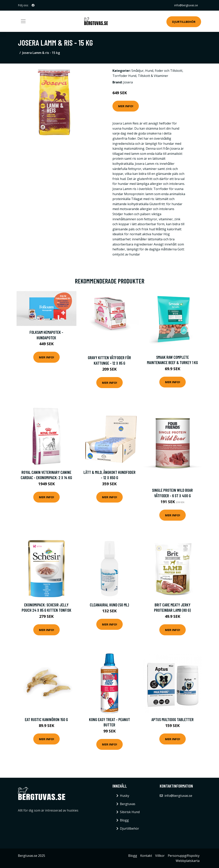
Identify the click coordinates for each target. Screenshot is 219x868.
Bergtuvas (128, 804)
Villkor (160, 856)
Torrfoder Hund (124, 76)
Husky (125, 796)
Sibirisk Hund (130, 812)
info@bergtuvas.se (186, 5)
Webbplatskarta (188, 861)
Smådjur (137, 71)
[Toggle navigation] (23, 21)
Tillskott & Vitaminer (153, 76)
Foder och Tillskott (169, 71)
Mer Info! (126, 106)
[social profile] (33, 5)
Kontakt (146, 856)
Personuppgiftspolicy (184, 856)
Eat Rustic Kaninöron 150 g (46, 719)
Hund (149, 71)
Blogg (124, 820)
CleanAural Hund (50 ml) (109, 605)
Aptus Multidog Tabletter (173, 719)
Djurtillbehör (184, 22)
